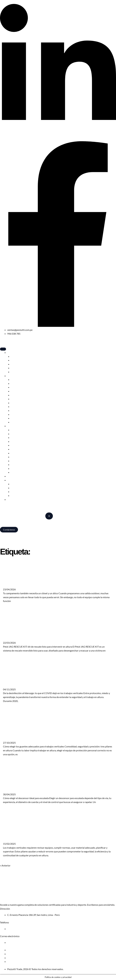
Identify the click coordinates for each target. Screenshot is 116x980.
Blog (10, 476)
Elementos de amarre (22, 414)
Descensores (18, 387)
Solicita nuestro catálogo (13, 899)
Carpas (15, 356)
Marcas (11, 480)
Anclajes (15, 461)
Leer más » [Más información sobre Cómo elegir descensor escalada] (8, 808)
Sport (10, 376)
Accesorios (17, 372)
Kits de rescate (19, 472)
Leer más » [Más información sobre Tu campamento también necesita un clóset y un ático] (8, 607)
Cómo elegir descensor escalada (25, 789)
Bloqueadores (18, 407)
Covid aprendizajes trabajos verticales (29, 684)
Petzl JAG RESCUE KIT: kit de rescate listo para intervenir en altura (49, 637)
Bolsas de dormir (20, 360)
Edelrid (15, 484)
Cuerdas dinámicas (21, 391)
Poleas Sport (17, 410)
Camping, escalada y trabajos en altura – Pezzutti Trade (28, 534)
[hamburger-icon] (3, 349)
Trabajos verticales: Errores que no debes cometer (38, 838)
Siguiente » (16, 865)
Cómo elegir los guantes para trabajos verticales (36, 737)
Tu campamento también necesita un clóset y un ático (40, 584)
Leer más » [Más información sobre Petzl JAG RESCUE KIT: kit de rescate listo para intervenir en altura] (8, 657)
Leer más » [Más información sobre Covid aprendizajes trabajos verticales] (8, 707)
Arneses (15, 380)
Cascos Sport (18, 383)
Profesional (13, 426)
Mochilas (16, 364)
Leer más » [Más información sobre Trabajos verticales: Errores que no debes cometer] (8, 862)
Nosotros (12, 499)
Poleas (14, 457)
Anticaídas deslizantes (22, 441)
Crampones (17, 403)
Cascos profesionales (22, 430)
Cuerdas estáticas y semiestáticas (28, 465)
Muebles (15, 368)
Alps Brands (17, 492)
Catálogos (16, 496)
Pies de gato (17, 418)
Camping (12, 352)
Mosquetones (18, 395)
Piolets (14, 399)
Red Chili (16, 488)
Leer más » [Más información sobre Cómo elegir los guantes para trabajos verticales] (8, 760)
